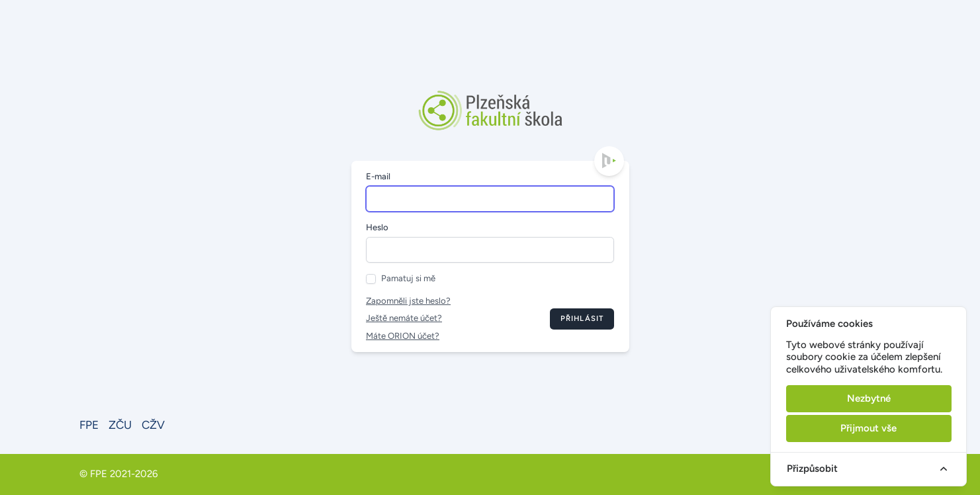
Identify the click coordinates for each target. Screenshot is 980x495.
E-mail (378, 176)
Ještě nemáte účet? (404, 318)
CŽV (153, 425)
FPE (89, 425)
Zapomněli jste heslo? (408, 301)
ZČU (120, 425)
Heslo (377, 227)
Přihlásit (582, 318)
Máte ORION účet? (403, 336)
